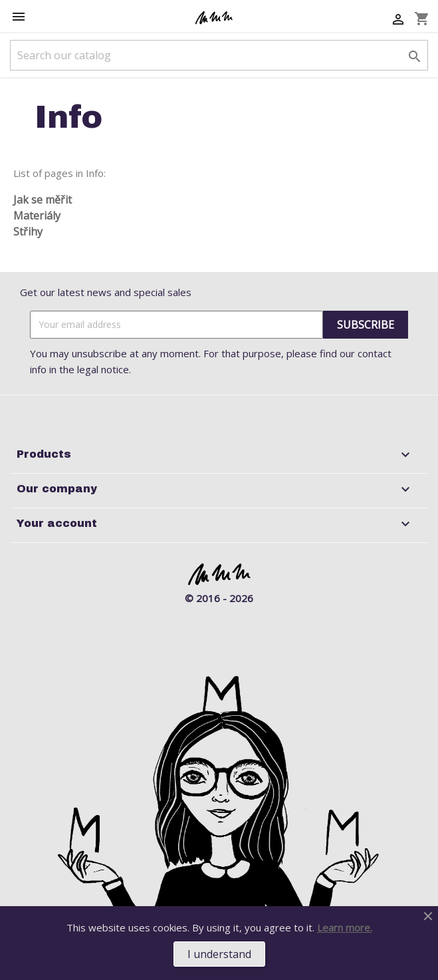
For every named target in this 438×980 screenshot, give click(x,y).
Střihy (28, 232)
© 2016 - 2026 (219, 598)
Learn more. (345, 927)
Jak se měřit (43, 200)
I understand (219, 954)
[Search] (219, 55)
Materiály (37, 216)
